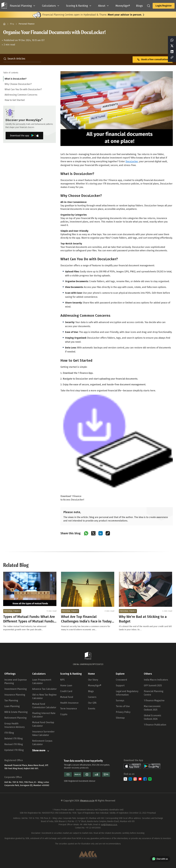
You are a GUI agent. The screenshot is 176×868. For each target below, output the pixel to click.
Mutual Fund (67, 697)
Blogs (91, 691)
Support (120, 686)
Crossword (121, 680)
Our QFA (92, 703)
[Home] (4, 24)
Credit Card (66, 691)
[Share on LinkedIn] (101, 533)
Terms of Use (123, 706)
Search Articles (14, 59)
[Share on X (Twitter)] (93, 533)
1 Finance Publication (155, 725)
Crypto (64, 714)
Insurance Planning (15, 695)
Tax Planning (11, 700)
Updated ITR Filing (14, 750)
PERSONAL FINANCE (12, 611)
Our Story (93, 680)
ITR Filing (9, 733)
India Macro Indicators (156, 680)
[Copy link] (108, 533)
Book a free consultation (152, 60)
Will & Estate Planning (16, 712)
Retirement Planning (15, 718)
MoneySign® (95, 686)
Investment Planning (16, 689)
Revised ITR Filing (14, 744)
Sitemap (120, 718)
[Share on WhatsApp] (86, 533)
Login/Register (164, 6)
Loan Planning (12, 706)
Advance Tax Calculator (44, 689)
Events (92, 709)
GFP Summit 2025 (153, 686)
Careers (92, 697)
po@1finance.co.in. (109, 825)
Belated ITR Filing (13, 739)
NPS (62, 680)
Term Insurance (69, 709)
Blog (12, 24)
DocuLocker (132, 161)
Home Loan (66, 686)
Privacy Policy (123, 712)
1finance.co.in (87, 801)
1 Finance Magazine (154, 700)
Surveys (120, 700)
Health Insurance (69, 703)
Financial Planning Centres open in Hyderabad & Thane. (92, 15)
